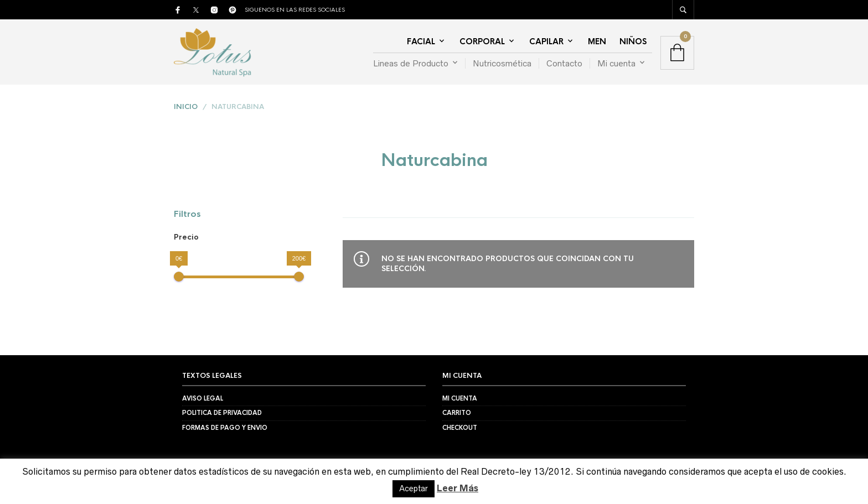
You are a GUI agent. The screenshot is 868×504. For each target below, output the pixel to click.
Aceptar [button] (414, 489)
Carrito (457, 413)
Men (597, 41)
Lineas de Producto (411, 63)
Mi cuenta (616, 63)
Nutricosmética (502, 63)
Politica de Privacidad (222, 413)
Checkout (460, 428)
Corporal (482, 41)
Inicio (186, 107)
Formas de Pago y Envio (225, 428)
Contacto (564, 63)
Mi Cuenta (460, 398)
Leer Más (458, 488)
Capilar (546, 41)
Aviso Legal (203, 398)
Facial (421, 41)
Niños (633, 41)
